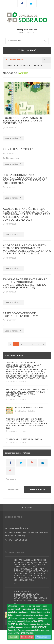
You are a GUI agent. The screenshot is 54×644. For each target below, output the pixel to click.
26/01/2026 (31, 411)
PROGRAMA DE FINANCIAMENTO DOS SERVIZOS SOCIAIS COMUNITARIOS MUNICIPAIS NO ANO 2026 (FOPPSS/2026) (27, 393)
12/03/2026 (22, 400)
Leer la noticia (13, 138)
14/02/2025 (10, 320)
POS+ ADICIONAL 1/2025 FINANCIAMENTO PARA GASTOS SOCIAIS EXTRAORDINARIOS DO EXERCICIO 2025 (25, 179)
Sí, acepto (14, 637)
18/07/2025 (10, 153)
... (16, 583)
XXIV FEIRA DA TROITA (18, 149)
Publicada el (11, 382)
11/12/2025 (22, 443)
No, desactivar (27, 637)
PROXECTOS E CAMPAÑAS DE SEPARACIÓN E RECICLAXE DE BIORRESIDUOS (22, 121)
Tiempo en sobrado (27, 30)
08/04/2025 (10, 224)
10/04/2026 (22, 381)
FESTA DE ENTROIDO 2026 (29, 408)
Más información (43, 637)
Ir (27, 508)
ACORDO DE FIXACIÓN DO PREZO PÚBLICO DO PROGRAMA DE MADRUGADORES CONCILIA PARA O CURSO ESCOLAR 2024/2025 (27, 250)
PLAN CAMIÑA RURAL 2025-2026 (24, 439)
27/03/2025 (10, 292)
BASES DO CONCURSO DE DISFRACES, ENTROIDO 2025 (21, 315)
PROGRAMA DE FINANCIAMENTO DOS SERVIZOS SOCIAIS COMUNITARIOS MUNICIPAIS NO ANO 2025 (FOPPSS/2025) (25, 284)
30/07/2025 (10, 128)
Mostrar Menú (27, 50)
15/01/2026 (22, 431)
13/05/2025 (10, 187)
